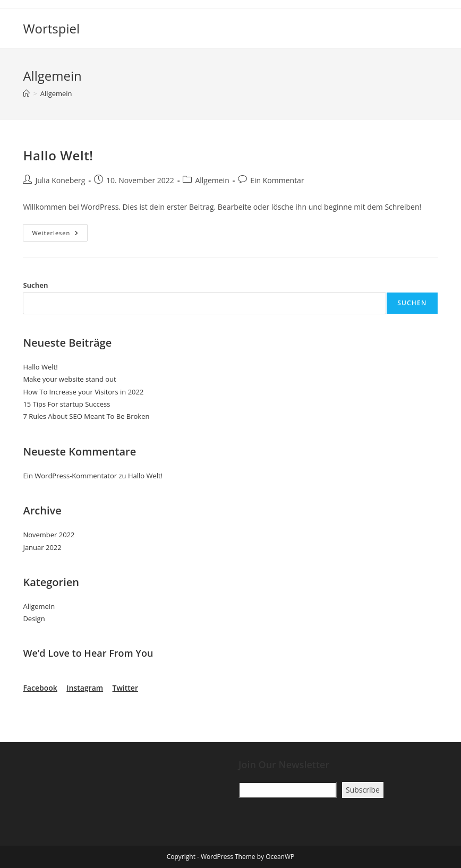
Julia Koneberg (60, 180)
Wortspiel (51, 28)
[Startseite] (26, 93)
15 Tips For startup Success (66, 404)
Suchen (35, 285)
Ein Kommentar (277, 180)
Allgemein (56, 93)
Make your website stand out (69, 379)
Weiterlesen (60, 235)
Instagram (85, 688)
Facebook (40, 688)
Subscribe (363, 790)
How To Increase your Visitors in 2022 (83, 392)
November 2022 (49, 535)
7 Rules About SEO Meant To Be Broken (86, 416)
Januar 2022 (42, 547)
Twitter (125, 688)
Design (34, 618)
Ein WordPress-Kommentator (70, 476)
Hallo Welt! (58, 155)
